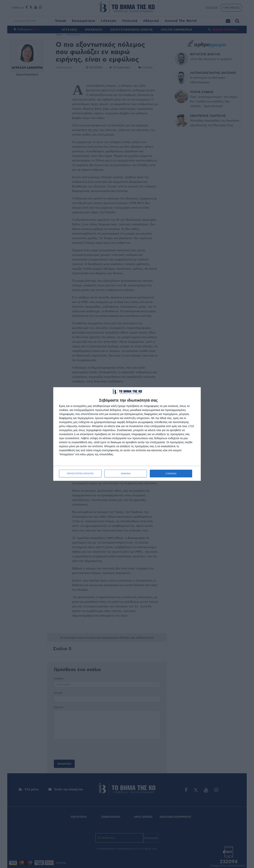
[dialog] (127, 434)
